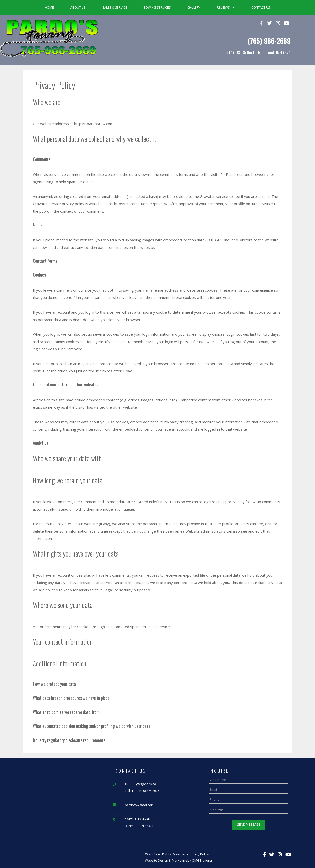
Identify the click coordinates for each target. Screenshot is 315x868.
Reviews (230, 7)
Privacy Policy (199, 854)
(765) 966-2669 (269, 41)
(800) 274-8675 (149, 791)
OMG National (202, 860)
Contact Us (261, 7)
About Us (78, 7)
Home (49, 7)
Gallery (194, 7)
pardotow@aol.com (139, 805)
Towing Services (157, 7)
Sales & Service (115, 7)
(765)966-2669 (146, 784)
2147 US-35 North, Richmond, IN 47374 (258, 52)
